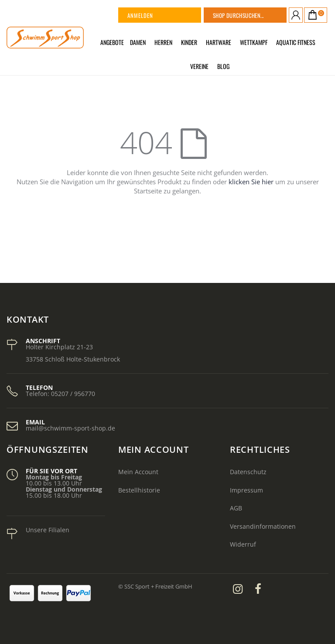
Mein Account (138, 472)
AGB (236, 508)
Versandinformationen (263, 526)
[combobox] (256, 15)
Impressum (246, 490)
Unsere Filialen (48, 530)
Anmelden (140, 15)
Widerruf (243, 544)
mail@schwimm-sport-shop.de (70, 428)
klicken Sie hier (251, 182)
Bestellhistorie (139, 490)
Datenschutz (248, 472)
